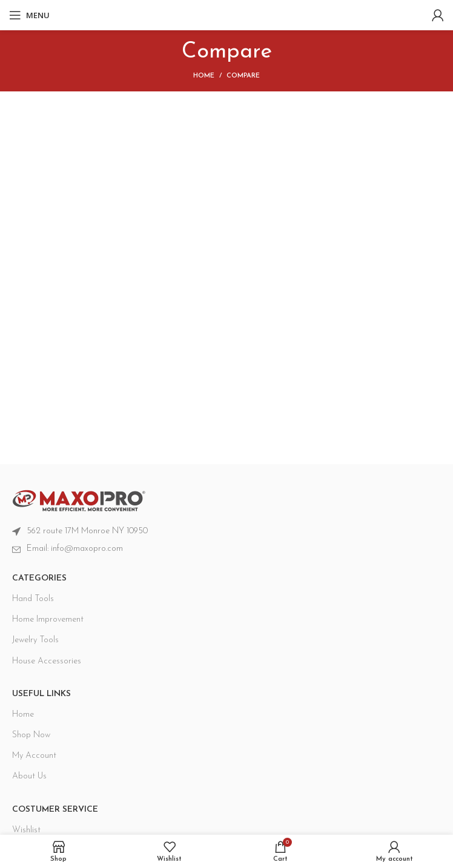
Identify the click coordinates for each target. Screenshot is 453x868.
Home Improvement (48, 620)
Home (204, 76)
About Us (29, 776)
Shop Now (31, 735)
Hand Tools (33, 599)
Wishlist (26, 830)
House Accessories (47, 661)
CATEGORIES (39, 578)
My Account (34, 756)
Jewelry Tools (35, 640)
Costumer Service (55, 810)
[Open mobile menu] (29, 15)
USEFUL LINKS (41, 694)
